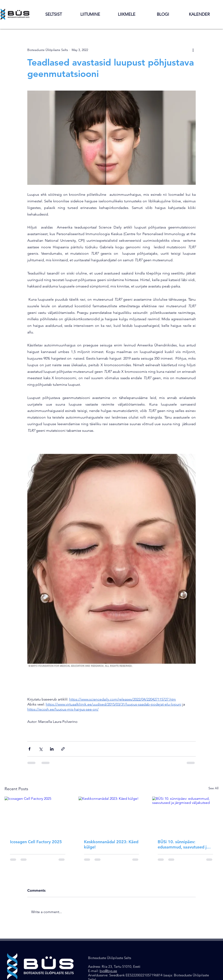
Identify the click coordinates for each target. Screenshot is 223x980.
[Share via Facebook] (29, 749)
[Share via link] (63, 749)
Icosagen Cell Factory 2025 (36, 842)
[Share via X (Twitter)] (41, 749)
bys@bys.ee (108, 971)
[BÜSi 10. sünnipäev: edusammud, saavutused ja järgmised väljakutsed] (185, 815)
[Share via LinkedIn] (52, 749)
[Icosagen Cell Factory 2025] (38, 815)
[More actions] (193, 50)
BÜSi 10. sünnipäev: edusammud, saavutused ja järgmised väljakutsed (183, 844)
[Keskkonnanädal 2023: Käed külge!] (112, 815)
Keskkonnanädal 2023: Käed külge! (111, 844)
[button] (54, 14)
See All (213, 788)
